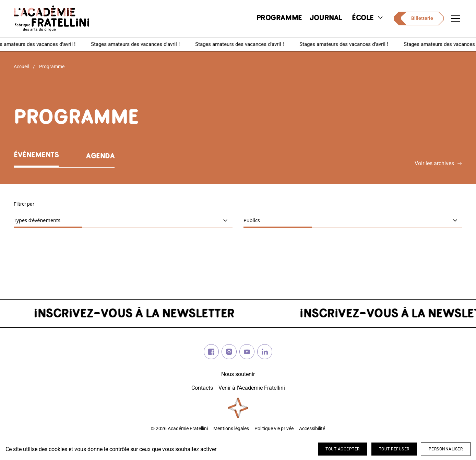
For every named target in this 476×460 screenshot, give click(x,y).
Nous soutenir (238, 374)
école (368, 18)
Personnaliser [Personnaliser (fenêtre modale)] (446, 449)
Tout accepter (343, 449)
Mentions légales (231, 429)
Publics (272, 220)
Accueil (21, 66)
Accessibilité (312, 429)
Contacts (202, 388)
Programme (52, 66)
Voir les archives (438, 163)
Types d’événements (57, 220)
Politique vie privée (274, 429)
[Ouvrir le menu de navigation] (456, 19)
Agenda (100, 156)
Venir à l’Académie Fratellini (252, 388)
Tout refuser (394, 449)
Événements (36, 155)
